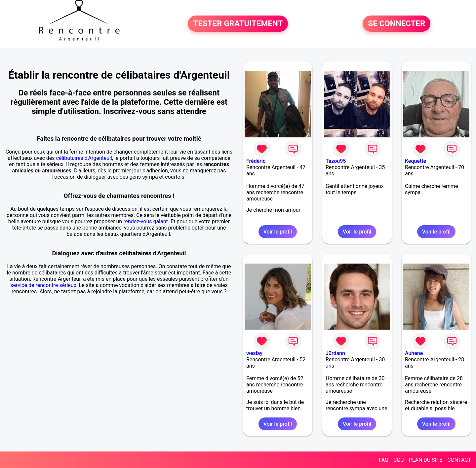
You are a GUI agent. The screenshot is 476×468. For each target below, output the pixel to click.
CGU (399, 460)
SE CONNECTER (397, 24)
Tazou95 (336, 161)
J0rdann (335, 353)
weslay (254, 353)
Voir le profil (278, 232)
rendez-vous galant (146, 221)
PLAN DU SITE (426, 460)
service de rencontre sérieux (43, 285)
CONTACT (459, 460)
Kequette (416, 161)
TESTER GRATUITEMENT (238, 24)
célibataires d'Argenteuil (84, 158)
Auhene (414, 353)
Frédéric (256, 161)
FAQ (384, 460)
